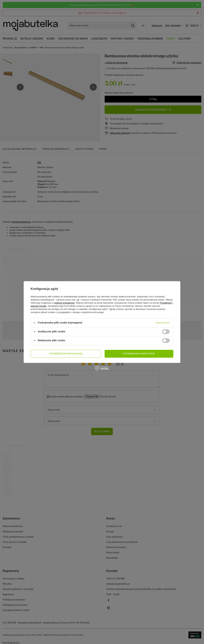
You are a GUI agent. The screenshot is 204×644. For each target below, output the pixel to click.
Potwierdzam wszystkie (139, 354)
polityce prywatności (65, 303)
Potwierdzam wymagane (66, 354)
